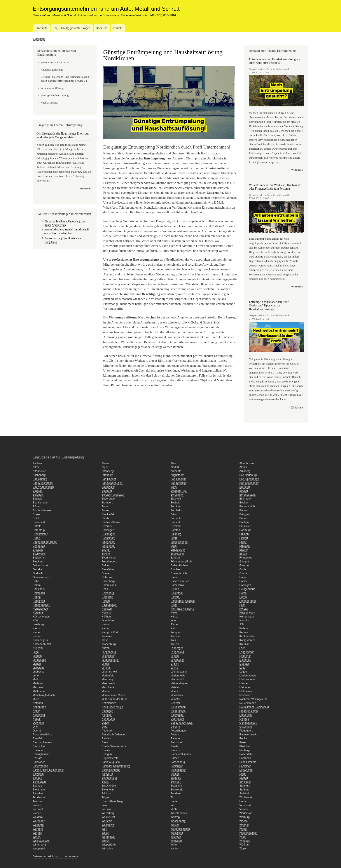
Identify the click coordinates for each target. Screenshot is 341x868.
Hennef (37, 597)
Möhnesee (246, 691)
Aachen (37, 463)
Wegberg (38, 825)
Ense (174, 546)
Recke (243, 738)
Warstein (107, 821)
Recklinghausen (42, 742)
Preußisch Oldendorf (114, 735)
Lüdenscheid (109, 672)
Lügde (243, 672)
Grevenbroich (179, 573)
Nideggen (108, 711)
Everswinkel (109, 558)
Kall (173, 628)
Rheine (106, 750)
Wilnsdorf (176, 841)
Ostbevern (246, 727)
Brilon (174, 514)
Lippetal (244, 664)
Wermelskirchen (180, 829)
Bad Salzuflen (179, 483)
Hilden (174, 605)
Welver (175, 825)
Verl (173, 805)
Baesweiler (108, 487)
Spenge (38, 786)
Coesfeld (176, 522)
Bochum (244, 503)
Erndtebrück (178, 550)
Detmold (176, 526)
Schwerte (107, 774)
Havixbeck (39, 589)
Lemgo (175, 656)
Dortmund (245, 530)
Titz (173, 797)
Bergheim (39, 495)
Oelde (105, 723)
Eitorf (174, 538)
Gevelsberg (109, 569)
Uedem (175, 801)
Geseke (38, 569)
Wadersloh (246, 813)
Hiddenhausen (42, 605)
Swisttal (244, 794)
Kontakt (118, 28)
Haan (174, 577)
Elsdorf (244, 538)
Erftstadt (245, 546)
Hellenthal (177, 593)
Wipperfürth (109, 845)
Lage (36, 652)
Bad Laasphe (179, 479)
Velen (105, 805)
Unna (243, 801)
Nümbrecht (108, 719)
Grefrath (38, 573)
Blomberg (108, 503)
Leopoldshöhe (110, 660)
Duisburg (176, 534)
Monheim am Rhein (113, 695)
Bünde (106, 518)
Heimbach (39, 593)
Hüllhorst (107, 617)
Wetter (37, 837)
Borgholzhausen (43, 510)
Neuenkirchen (248, 703)
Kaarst (37, 628)
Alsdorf (175, 467)
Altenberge (108, 471)
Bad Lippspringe (249, 479)
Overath (38, 731)
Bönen (37, 507)
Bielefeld (176, 499)
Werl (104, 829)
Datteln (37, 526)
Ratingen (176, 738)
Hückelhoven (247, 613)
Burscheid (39, 522)
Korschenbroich (42, 644)
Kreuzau (245, 644)
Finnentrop (246, 558)
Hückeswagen (41, 617)
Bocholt (175, 503)
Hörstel (244, 609)
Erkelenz (38, 550)
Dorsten (175, 530)
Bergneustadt (248, 495)
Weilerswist (109, 825)
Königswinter (247, 640)
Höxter (175, 613)
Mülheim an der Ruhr (114, 699)
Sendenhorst (109, 778)
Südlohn (107, 794)
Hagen (243, 577)
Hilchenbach (109, 605)
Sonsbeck (245, 782)
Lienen (37, 664)
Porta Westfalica (43, 735)
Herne (243, 597)
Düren (37, 538)
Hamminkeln (109, 585)
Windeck (245, 841)
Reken (243, 742)
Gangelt (244, 562)
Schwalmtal (246, 770)
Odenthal (38, 723)
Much (36, 699)
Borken (106, 510)
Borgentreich (247, 507)
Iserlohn (244, 621)
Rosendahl (246, 754)
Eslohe (106, 554)
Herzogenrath (248, 601)
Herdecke (108, 597)
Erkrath (106, 550)
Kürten (106, 648)
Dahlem (244, 522)
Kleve (105, 640)
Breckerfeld (109, 514)
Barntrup (245, 487)
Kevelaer (107, 636)
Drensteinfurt (41, 534)
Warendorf (39, 821)
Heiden (175, 589)
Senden (38, 778)
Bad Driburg (40, 479)
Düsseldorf (108, 538)
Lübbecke (39, 672)
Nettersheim (109, 703)
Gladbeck (176, 569)
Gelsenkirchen (179, 565)
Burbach (176, 518)
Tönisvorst (246, 797)
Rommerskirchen (181, 754)
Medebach (39, 683)
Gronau (244, 573)
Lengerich (245, 656)
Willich (106, 841)
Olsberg (175, 727)
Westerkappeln (248, 833)
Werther (38, 833)
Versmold (245, 805)
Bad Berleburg (248, 475)
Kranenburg (109, 644)
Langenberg (109, 652)
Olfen (36, 727)
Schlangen (177, 766)
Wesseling (177, 833)
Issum (105, 624)
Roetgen (107, 754)
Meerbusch (108, 683)
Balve (174, 487)
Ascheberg (39, 475)
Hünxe (175, 617)
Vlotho (174, 809)
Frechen (38, 562)
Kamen (37, 632)
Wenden (245, 825)
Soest (105, 782)
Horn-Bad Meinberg (182, 609)
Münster (176, 699)
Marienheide (178, 676)
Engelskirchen (179, 542)
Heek (105, 589)
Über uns (102, 28)
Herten (106, 601)
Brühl (36, 518)
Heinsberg (108, 593)
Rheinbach (246, 746)
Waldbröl (38, 817)
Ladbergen (177, 648)
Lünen (37, 676)
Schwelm (38, 774)
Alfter (36, 467)
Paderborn (108, 731)
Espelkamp (177, 554)
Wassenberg (178, 821)
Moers (174, 691)
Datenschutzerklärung (46, 856)
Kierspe (175, 636)
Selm (243, 774)
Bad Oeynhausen (112, 483)
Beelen (244, 491)
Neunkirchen (178, 707)
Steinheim (108, 790)
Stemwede (177, 790)
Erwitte (244, 550)
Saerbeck (245, 758)
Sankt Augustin (111, 762)
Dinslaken (245, 526)
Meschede (108, 687)
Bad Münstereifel (43, 483)
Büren (243, 518)
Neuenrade (39, 707)
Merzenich (39, 687)
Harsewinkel (178, 585)
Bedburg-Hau (179, 491)
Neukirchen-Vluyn (112, 707)
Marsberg (107, 680)
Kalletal (244, 628)
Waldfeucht (108, 817)
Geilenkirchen (41, 565)
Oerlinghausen (248, 723)
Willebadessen (42, 841)
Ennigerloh (108, 546)
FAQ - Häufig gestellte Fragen (72, 28)
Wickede (176, 837)
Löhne (174, 668)
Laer (242, 648)
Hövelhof (107, 613)
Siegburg (176, 778)
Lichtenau (245, 660)
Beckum (38, 491)
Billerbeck (245, 499)
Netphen (38, 703)
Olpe (105, 727)
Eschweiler (39, 554)
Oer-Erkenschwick (182, 723)
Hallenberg (108, 581)
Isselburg (38, 624)
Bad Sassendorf (249, 483)
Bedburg (107, 491)
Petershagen (178, 731)
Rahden (106, 738)
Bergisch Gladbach (113, 495)
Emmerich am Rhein (45, 542)
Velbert (37, 805)
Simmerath (39, 782)
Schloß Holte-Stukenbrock (49, 770)
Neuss (37, 711)
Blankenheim (41, 503)
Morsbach (245, 695)
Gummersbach (42, 577)
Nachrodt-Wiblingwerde (254, 699)
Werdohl (38, 829)
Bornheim (176, 510)
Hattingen (245, 585)
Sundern (176, 794)
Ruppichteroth (110, 758)
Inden (174, 621)
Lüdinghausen (179, 672)
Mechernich (178, 680)
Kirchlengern (40, 640)
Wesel (105, 833)
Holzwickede (40, 609)
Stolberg (245, 790)
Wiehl (243, 837)
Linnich (175, 664)
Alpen (105, 467)
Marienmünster (249, 676)
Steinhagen (40, 790)
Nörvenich (246, 715)
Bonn (105, 507)
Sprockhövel (109, 786)
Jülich (243, 624)
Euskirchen (39, 558)
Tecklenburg (40, 797)
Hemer (244, 593)
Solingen (176, 782)
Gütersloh (108, 577)
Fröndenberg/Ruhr (182, 562)
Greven (106, 573)
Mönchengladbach (44, 695)
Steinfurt (245, 786)
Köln (173, 640)
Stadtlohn (176, 786)
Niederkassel (178, 711)
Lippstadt (38, 668)
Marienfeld (108, 676)
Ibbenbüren (109, 621)
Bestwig (38, 499)
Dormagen (108, 530)
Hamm (37, 585)
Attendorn (108, 475)
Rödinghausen (42, 754)
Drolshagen (109, 534)
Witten (174, 845)
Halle (36, 581)
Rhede (175, 746)
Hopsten (107, 609)
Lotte (243, 668)
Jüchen (175, 624)
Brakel (37, 514)
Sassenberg (178, 762)
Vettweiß (38, 809)
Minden (106, 691)
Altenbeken (40, 471)
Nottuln (37, 719)
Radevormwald (248, 735)
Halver (243, 581)
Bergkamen (177, 495)
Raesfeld (38, 738)
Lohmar (106, 668)
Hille (242, 605)
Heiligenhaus (247, 589)
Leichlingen (109, 656)
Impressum (71, 856)
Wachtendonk (179, 813)
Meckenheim (247, 680)
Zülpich (244, 849)
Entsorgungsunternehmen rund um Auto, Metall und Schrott (106, 9)
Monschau (177, 695)
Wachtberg (108, 813)
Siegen (244, 778)
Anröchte (176, 471)
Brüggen (245, 514)
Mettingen (245, 687)
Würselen (107, 849)
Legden (37, 656)
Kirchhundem (247, 636)
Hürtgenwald (247, 617)
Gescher (245, 565)
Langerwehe (247, 652)
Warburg (245, 817)
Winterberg (39, 845)
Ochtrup (244, 719)
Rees (105, 742)
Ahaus (106, 463)
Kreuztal (38, 648)
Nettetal (175, 703)
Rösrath (38, 758)
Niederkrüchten (249, 711)
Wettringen (108, 837)
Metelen (175, 687)
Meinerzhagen (179, 683)
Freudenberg (109, 562)
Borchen (176, 507)
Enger (243, 542)
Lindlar (106, 664)
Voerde (244, 809)
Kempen (176, 632)
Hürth (36, 621)
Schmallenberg (111, 770)
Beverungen (109, 499)
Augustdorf (177, 475)
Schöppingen (178, 770)
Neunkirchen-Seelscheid (254, 707)
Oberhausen (178, 719)
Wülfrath (245, 845)
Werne (243, 829)
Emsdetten (108, 542)
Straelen (38, 794)
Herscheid (39, 601)
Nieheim (107, 715)
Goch (243, 569)
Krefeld (175, 644)
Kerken (244, 632)
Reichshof (177, 742)
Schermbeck (40, 766)
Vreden (37, 813)
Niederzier (39, 715)
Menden (244, 683)
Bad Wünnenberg (43, 487)
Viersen (106, 809)
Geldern (107, 565)
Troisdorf (38, 801)
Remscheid (40, 746)
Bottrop (244, 510)
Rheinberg (39, 750)
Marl (35, 680)
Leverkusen (178, 660)
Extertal (175, 558)
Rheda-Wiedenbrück (114, 746)
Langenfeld (177, 652)
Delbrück (107, 526)
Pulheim (176, 735)
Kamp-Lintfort (110, 632)
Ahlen (174, 463)
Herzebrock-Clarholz (183, 601)
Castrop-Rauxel (111, 522)
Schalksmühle (248, 762)
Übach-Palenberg (112, 801)
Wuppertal (39, 849)
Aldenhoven (247, 463)
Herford (175, 597)
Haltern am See (180, 581)
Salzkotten (39, 762)
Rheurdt (175, 750)
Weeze (244, 821)
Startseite (41, 28)
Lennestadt (39, 660)
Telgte (105, 797)
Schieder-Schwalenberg (116, 766)
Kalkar (106, 628)
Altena (243, 467)
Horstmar (38, 613)
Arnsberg (245, 471)
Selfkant (176, 774)
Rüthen (175, 758)
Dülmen (244, 534)
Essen (243, 554)
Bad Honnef (109, 479)
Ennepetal (39, 546)
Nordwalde (177, 715)
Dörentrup (39, 530)
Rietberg (245, 750)
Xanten (175, 849)
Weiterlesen (85, 188)
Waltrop (175, 817)
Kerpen (37, 636)
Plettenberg (247, 731)
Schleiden (245, 766)
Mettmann (39, 691)
